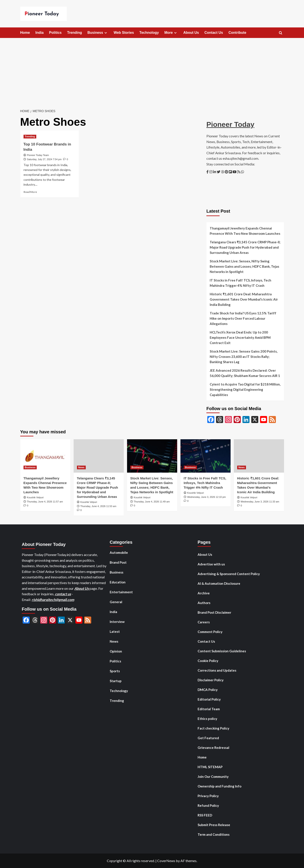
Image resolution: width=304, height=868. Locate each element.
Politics (55, 33)
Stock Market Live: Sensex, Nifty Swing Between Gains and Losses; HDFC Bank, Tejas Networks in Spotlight (244, 266)
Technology (149, 33)
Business (98, 33)
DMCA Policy (208, 690)
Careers (204, 622)
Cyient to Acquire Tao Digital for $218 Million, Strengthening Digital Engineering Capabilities (245, 389)
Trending (75, 33)
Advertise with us (211, 564)
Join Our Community (213, 777)
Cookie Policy (208, 661)
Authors (204, 603)
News (114, 641)
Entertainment (121, 592)
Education (118, 582)
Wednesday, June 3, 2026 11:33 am (260, 502)
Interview (117, 622)
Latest (115, 631)
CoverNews (166, 861)
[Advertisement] (152, 71)
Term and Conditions (214, 834)
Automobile (119, 552)
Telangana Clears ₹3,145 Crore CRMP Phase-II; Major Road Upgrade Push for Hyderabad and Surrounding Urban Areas (245, 247)
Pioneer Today (230, 124)
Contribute (237, 33)
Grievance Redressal (213, 748)
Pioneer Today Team (38, 155)
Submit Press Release (214, 825)
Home (25, 33)
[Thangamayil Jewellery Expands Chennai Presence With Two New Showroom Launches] (45, 456)
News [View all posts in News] (81, 467)
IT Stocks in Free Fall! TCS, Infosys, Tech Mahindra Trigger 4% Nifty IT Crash (240, 283)
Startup (116, 681)
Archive (204, 593)
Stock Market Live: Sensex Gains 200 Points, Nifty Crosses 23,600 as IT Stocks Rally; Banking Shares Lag (244, 357)
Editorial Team (209, 709)
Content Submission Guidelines (222, 651)
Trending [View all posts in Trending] (30, 136)
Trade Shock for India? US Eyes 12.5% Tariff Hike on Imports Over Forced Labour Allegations (243, 318)
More (171, 33)
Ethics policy (207, 719)
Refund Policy (208, 805)
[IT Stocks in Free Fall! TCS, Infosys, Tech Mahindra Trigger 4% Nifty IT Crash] (206, 456)
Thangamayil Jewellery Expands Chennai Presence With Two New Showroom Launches (245, 231)
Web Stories (124, 33)
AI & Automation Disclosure (219, 583)
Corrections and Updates (217, 670)
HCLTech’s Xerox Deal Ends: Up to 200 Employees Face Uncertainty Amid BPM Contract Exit (240, 337)
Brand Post (118, 562)
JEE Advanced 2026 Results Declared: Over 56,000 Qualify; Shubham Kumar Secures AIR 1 (245, 373)
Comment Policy (210, 632)
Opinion (116, 651)
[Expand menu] (106, 33)
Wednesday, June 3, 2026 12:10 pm (207, 497)
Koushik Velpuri (35, 497)
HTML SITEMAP (210, 767)
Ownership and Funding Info (219, 786)
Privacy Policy (208, 796)
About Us (191, 33)
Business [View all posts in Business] (30, 467)
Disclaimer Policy (211, 680)
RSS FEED (205, 815)
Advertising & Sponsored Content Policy (229, 574)
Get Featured (208, 738)
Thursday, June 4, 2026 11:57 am (45, 502)
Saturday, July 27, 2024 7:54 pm (44, 159)
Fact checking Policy (213, 728)
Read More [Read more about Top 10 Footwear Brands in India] (30, 192)
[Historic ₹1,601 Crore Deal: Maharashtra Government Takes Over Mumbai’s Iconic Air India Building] (259, 456)
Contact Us (214, 33)
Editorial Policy (209, 699)
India (39, 33)
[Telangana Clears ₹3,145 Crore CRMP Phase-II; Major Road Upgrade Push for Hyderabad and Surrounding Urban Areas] (99, 456)
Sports (115, 671)
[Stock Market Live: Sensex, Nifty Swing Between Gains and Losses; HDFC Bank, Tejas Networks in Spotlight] (152, 456)
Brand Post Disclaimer (214, 612)
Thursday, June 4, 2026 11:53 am (98, 506)
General (116, 602)
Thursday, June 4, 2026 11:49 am (152, 502)
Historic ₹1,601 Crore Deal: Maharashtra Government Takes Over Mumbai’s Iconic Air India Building (244, 299)
